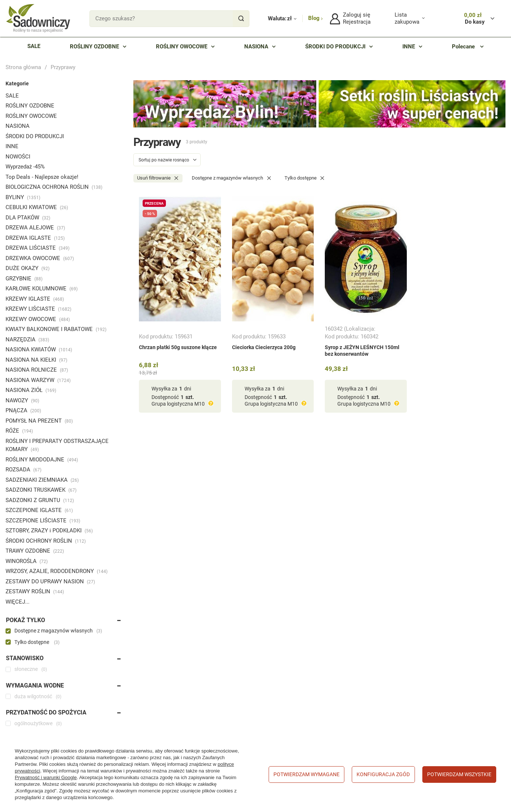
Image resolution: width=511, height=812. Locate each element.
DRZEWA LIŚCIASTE (38, 248)
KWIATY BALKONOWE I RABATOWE (56, 329)
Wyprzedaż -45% (25, 167)
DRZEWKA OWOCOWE (40, 258)
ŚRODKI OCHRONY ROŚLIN (46, 541)
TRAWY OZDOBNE (35, 551)
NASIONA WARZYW (38, 380)
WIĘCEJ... (18, 602)
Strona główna (23, 67)
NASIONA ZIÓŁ (31, 390)
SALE (12, 96)
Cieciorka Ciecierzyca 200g (264, 347)
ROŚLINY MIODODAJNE (42, 460)
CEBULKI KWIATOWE (37, 207)
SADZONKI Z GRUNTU (40, 500)
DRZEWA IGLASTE (35, 238)
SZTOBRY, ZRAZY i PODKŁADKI (49, 530)
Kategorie (17, 83)
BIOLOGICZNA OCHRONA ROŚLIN (54, 187)
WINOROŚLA (27, 561)
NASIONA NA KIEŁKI (36, 360)
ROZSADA (23, 470)
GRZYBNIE (24, 279)
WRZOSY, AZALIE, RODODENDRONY (57, 571)
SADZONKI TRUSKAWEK (41, 490)
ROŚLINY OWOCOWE (31, 116)
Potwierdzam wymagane (306, 774)
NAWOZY (22, 400)
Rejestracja (357, 22)
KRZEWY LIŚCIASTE (38, 309)
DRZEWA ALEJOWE (35, 228)
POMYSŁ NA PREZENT (39, 421)
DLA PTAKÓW (28, 218)
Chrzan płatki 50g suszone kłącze (178, 347)
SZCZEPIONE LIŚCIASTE (43, 521)
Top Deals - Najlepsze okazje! (42, 177)
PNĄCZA (23, 410)
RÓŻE (19, 431)
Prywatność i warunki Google (46, 777)
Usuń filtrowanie (154, 178)
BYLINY (23, 197)
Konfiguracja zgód (383, 774)
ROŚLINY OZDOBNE (30, 106)
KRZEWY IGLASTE (35, 299)
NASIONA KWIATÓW (39, 349)
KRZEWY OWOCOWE (38, 319)
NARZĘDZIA (27, 340)
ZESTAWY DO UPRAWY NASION (50, 581)
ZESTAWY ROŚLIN (35, 591)
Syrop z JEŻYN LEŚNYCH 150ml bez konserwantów (362, 351)
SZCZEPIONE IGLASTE (39, 510)
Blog (315, 18)
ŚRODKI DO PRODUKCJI (35, 136)
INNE (12, 146)
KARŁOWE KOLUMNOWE (42, 289)
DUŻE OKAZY (28, 268)
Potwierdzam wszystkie (459, 774)
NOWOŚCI (18, 157)
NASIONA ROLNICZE (37, 370)
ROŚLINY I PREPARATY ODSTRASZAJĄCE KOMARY (57, 445)
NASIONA (18, 126)
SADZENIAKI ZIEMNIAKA (42, 480)
